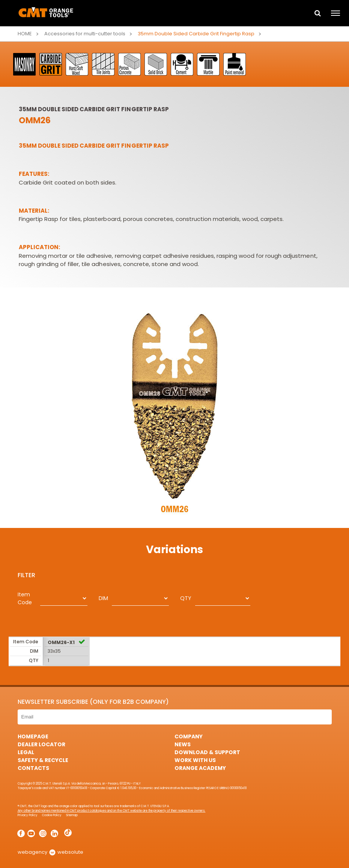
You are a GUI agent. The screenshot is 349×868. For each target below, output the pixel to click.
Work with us (195, 760)
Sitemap (72, 815)
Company (189, 736)
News (183, 744)
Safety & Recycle (43, 760)
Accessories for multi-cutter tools (85, 34)
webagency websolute (50, 852)
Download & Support (207, 752)
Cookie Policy (52, 815)
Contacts (33, 768)
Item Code (25, 598)
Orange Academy (200, 768)
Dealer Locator (41, 744)
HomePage (33, 736)
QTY (186, 598)
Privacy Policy (28, 815)
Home (25, 34)
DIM (103, 598)
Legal (26, 752)
